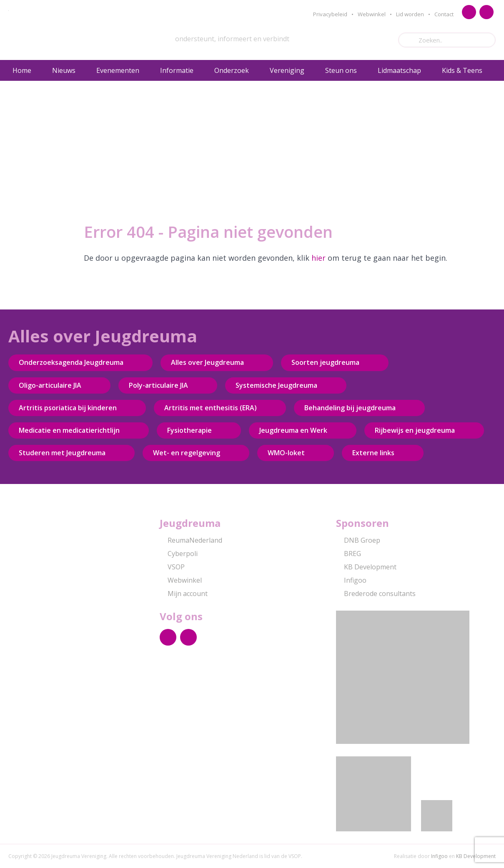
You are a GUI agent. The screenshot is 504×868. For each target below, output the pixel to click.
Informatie (177, 70)
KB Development (366, 567)
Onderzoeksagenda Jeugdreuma (71, 362)
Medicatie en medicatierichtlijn (69, 430)
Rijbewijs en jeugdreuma (415, 430)
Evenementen (118, 70)
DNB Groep (358, 540)
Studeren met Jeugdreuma (62, 453)
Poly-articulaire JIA (158, 385)
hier (318, 258)
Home (22, 70)
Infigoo (351, 580)
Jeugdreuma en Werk (293, 430)
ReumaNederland (191, 540)
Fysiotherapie (189, 430)
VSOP (172, 567)
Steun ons (341, 70)
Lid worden (410, 14)
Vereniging (287, 70)
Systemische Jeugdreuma (276, 385)
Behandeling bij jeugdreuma (350, 408)
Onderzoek (232, 70)
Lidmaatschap (399, 70)
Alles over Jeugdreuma (207, 362)
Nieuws (64, 70)
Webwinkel (372, 14)
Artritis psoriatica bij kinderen (68, 408)
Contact (444, 14)
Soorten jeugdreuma (325, 362)
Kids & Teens (462, 70)
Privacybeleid (330, 14)
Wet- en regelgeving (187, 453)
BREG (349, 554)
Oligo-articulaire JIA (50, 385)
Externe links (373, 453)
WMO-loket (286, 453)
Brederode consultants (376, 594)
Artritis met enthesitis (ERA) (211, 408)
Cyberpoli (179, 554)
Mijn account (184, 594)
